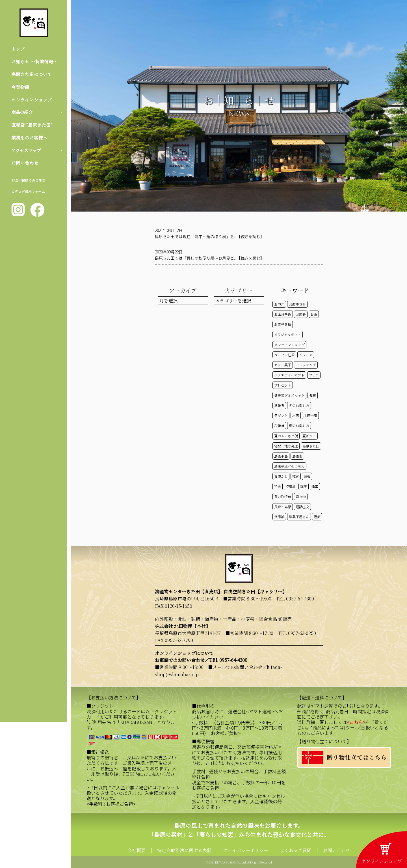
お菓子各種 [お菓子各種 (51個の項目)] (283, 324)
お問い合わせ (25, 165)
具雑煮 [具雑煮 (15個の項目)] (279, 405)
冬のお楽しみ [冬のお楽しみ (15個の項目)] (299, 405)
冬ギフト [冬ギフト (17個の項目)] (281, 415)
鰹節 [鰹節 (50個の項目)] (317, 517)
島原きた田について (32, 75)
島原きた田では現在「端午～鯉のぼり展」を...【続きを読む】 (210, 236)
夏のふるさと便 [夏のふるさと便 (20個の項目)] (286, 436)
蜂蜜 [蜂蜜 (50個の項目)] (315, 486)
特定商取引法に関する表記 (184, 850)
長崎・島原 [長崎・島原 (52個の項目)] (283, 507)
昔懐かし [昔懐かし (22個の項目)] (281, 476)
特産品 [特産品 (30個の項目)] (291, 486)
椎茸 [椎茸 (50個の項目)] (296, 476)
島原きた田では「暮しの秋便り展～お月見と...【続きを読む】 (210, 258)
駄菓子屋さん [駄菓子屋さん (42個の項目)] (299, 517)
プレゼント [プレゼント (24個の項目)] (283, 385)
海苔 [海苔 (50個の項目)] (307, 476)
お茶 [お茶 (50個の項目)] (314, 314)
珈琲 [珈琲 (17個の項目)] (304, 486)
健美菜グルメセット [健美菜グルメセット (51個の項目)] (289, 395)
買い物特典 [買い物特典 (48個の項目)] (283, 497)
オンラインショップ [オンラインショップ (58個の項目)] (289, 345)
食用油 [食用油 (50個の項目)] (279, 517)
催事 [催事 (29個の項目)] (313, 395)
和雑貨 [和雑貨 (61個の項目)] (279, 426)
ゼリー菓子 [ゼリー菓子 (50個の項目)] (283, 365)
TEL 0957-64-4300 (295, 599)
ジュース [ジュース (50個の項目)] (306, 355)
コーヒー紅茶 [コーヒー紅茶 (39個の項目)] (284, 355)
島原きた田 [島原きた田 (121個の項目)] (311, 446)
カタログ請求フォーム (28, 194)
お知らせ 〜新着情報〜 (34, 62)
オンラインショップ (32, 100)
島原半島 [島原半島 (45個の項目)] (281, 456)
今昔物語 (20, 88)
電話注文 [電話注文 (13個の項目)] (302, 507)
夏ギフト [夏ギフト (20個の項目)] (309, 436)
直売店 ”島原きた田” (32, 126)
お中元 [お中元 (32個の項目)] (279, 304)
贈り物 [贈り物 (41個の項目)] (301, 497)
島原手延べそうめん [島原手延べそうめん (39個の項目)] (289, 466)
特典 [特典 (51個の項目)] (278, 486)
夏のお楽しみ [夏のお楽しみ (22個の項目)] (299, 426)
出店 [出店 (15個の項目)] (296, 415)
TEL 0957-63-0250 (297, 633)
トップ (18, 49)
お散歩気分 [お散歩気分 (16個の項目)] (297, 304)
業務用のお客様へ (29, 139)
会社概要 (137, 850)
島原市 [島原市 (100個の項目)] (297, 456)
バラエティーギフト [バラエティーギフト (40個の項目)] (289, 375)
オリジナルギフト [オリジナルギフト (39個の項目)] (288, 334)
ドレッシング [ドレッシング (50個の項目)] (306, 365)
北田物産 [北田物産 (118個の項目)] (310, 415)
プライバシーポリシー (246, 850)
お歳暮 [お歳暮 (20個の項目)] (301, 314)
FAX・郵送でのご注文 (28, 183)
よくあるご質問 (296, 850)
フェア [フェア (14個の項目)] (314, 375)
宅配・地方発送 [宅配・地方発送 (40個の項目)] (286, 446)
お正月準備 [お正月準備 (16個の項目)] (283, 314)
